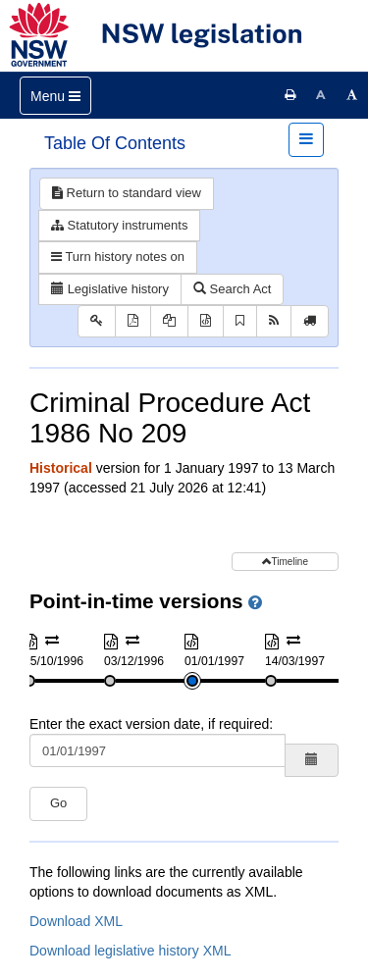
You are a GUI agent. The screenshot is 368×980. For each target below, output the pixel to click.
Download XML (76, 921)
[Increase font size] (352, 95)
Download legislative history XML (130, 951)
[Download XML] (206, 321)
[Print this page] (290, 95)
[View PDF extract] (169, 321)
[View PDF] (133, 321)
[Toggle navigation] (55, 96)
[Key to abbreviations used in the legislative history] (97, 321)
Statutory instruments (119, 225)
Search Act (232, 289)
